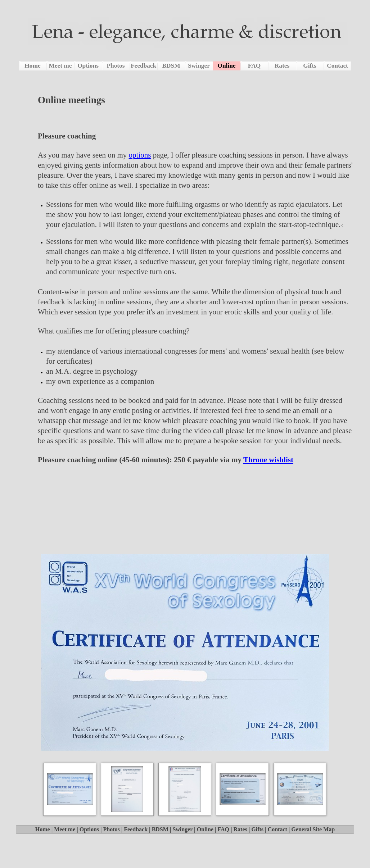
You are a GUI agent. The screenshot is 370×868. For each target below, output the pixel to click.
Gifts (257, 829)
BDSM (160, 829)
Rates (240, 829)
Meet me (65, 829)
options (140, 155)
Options (89, 829)
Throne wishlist (268, 460)
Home (43, 829)
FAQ (223, 829)
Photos (112, 829)
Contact (277, 829)
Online (205, 829)
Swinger (182, 829)
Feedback (136, 829)
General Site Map (313, 829)
